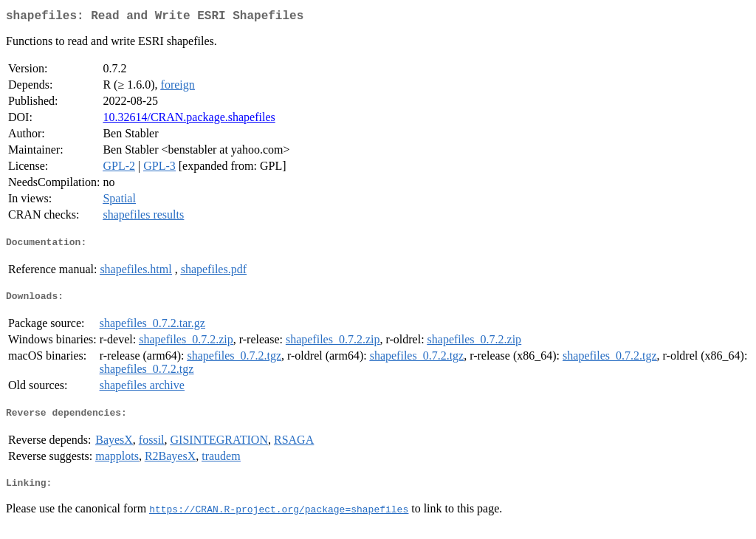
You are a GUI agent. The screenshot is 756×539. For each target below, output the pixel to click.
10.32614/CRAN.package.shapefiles (189, 120)
